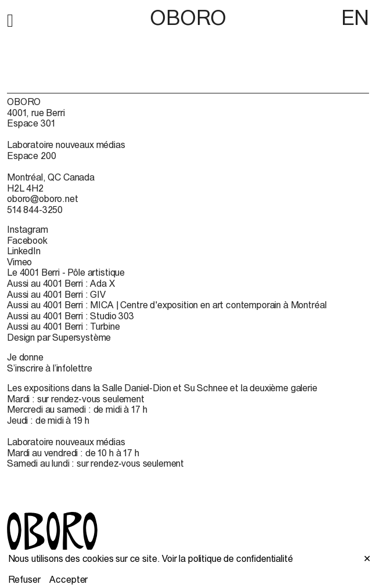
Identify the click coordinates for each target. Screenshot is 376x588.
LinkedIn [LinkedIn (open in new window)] (24, 251)
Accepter (68, 579)
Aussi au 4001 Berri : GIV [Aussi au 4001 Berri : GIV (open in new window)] (56, 294)
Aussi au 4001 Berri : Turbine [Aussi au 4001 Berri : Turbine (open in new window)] (63, 326)
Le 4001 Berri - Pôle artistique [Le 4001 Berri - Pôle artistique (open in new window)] (66, 272)
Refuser (24, 579)
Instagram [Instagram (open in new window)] (28, 229)
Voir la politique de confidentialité (227, 558)
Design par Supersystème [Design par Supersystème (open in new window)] (59, 337)
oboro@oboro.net (43, 199)
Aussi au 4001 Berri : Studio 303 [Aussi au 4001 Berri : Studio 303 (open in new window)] (70, 316)
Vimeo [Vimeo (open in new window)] (19, 262)
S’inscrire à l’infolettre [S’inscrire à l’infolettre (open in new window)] (50, 368)
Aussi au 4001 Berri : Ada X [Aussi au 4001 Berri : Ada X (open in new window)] (61, 283)
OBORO (188, 18)
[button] (10, 19)
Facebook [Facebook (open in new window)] (27, 240)
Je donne (25, 357)
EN (355, 17)
